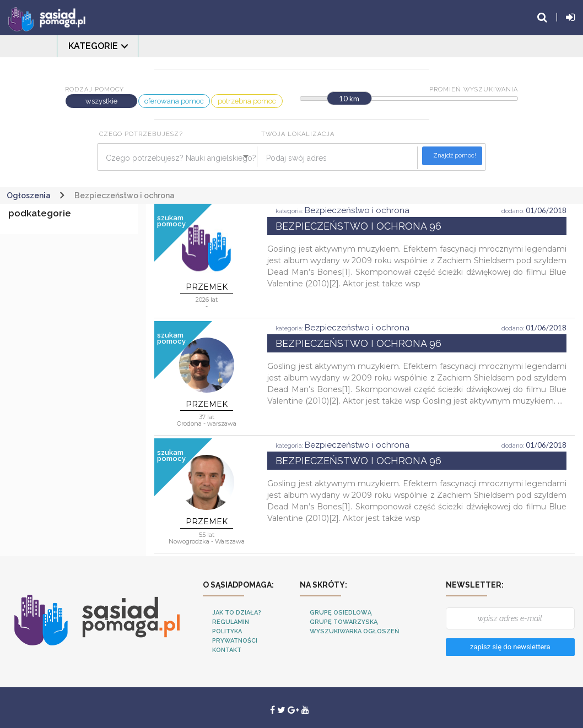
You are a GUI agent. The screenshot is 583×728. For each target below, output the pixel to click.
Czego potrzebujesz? (141, 134)
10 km (349, 99)
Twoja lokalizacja (298, 134)
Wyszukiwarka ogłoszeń (354, 631)
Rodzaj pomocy (95, 89)
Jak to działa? (237, 613)
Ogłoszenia (29, 195)
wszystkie (101, 101)
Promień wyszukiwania (474, 89)
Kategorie (93, 46)
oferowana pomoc (174, 101)
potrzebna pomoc (247, 101)
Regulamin (231, 622)
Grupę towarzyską (344, 622)
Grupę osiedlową (341, 613)
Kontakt (227, 650)
